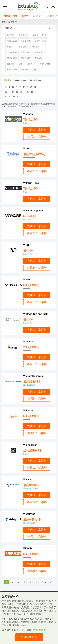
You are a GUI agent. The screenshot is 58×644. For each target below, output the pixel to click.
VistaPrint (29, 514)
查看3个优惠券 (37, 137)
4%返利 (38, 252)
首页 (4, 22)
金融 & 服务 (12, 52)
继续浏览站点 (29, 637)
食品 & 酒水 (26, 52)
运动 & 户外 (12, 70)
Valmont (28, 411)
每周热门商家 (10, 16)
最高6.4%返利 (38, 521)
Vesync (27, 480)
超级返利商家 (36, 80)
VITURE (28, 245)
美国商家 (37, 16)
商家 (11, 22)
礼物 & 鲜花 (40, 52)
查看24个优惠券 (37, 268)
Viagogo (28, 114)
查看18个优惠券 (37, 302)
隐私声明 (41, 630)
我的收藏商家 (21, 80)
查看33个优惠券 (37, 171)
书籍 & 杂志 (12, 41)
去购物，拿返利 (37, 130)
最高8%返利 (38, 487)
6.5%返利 (38, 218)
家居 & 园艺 (26, 58)
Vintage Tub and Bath (36, 314)
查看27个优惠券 (37, 233)
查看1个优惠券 (37, 433)
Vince (26, 280)
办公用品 (11, 64)
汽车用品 (11, 35)
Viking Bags (30, 445)
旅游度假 (25, 70)
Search (46, 6)
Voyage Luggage (33, 211)
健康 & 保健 (12, 58)
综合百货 (11, 47)
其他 (34, 70)
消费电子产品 (40, 41)
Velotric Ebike (31, 183)
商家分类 (9, 28)
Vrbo (26, 149)
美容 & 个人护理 (39, 35)
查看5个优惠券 (37, 399)
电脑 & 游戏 (26, 41)
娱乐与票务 (23, 47)
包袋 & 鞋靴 (31, 64)
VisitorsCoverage (33, 376)
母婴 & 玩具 (23, 35)
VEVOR (28, 548)
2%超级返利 (38, 349)
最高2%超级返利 (38, 156)
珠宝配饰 (38, 58)
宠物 (20, 64)
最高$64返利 (38, 383)
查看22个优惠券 (37, 502)
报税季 (25, 16)
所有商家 (8, 80)
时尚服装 (36, 47)
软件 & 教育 (45, 64)
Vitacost (28, 342)
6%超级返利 (38, 287)
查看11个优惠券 (37, 468)
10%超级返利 (38, 452)
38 (51, 582)
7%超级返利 (38, 121)
